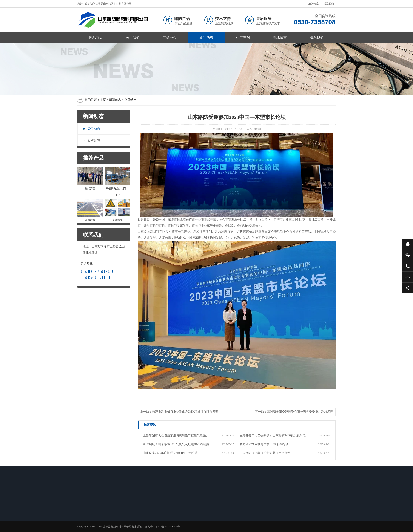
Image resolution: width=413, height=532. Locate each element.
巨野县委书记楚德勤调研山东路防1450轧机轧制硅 (273, 435)
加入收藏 (313, 4)
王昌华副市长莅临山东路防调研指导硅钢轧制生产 (176, 435)
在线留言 (280, 38)
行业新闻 (91, 140)
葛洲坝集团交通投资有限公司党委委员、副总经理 (300, 412)
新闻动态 (206, 38)
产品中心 (170, 38)
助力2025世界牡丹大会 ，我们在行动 (264, 444)
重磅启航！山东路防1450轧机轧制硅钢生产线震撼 (176, 444)
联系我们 (329, 4)
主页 (103, 100)
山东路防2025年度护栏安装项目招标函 (265, 453)
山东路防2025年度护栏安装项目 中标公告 (170, 453)
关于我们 (133, 38)
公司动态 (91, 128)
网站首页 (96, 38)
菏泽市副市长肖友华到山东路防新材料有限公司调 (185, 412)
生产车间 (243, 38)
